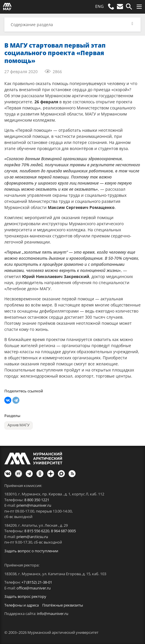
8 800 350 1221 (37, 500)
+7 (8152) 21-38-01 (37, 582)
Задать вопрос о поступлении (31, 551)
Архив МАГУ (19, 425)
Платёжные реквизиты (63, 605)
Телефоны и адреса (22, 605)
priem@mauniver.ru (34, 505)
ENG (99, 6)
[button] (72, 25)
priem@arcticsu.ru (32, 537)
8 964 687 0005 (63, 531)
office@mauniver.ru (34, 588)
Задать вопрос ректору (25, 596)
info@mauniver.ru (53, 614)
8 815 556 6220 (37, 531)
